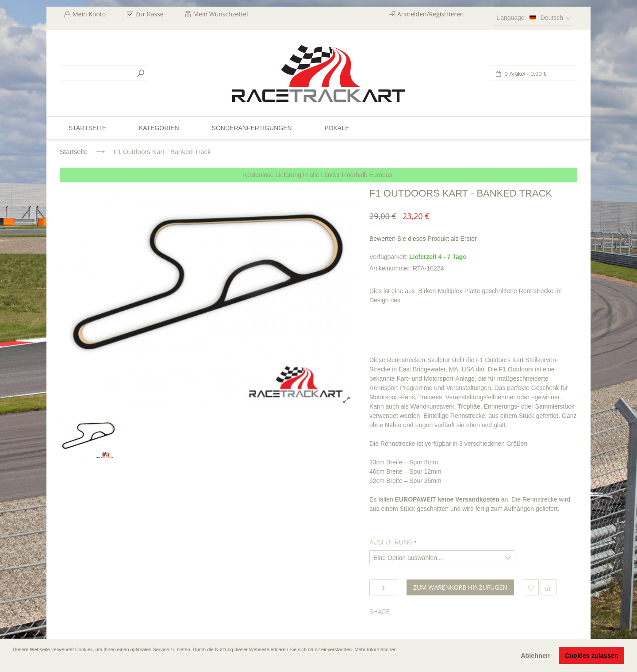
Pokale (337, 128)
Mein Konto (89, 14)
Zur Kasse (150, 14)
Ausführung (391, 542)
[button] (14, 662)
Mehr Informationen (375, 649)
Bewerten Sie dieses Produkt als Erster (423, 239)
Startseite (74, 152)
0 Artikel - (525, 74)
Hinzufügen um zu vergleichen (549, 587)
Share (380, 612)
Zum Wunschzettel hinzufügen (531, 587)
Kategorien (159, 128)
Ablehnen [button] (535, 656)
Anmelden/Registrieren (431, 14)
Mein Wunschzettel (221, 14)
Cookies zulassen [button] (592, 656)
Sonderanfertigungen (252, 128)
